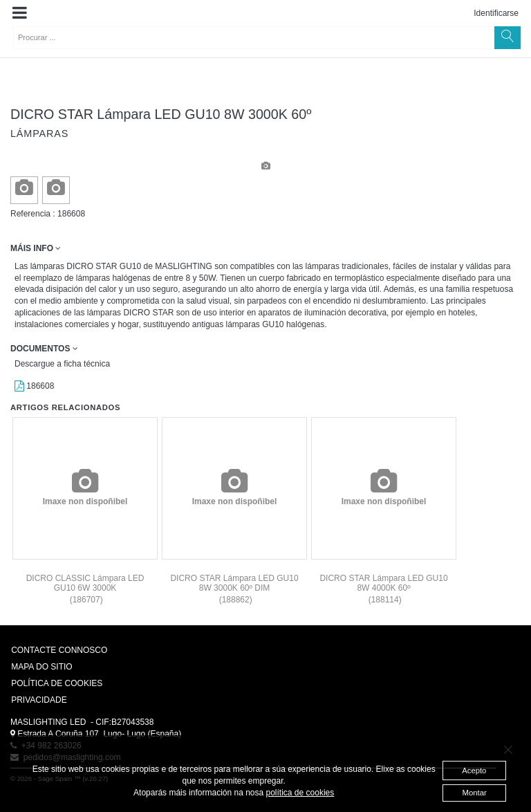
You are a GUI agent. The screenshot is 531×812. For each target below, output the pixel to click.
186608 (34, 386)
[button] (20, 13)
